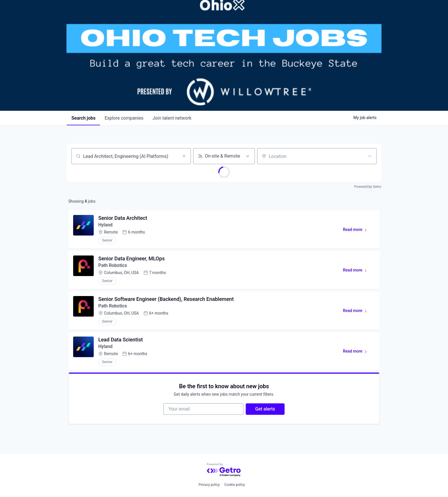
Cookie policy (235, 485)
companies (124, 118)
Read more (358, 231)
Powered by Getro (368, 187)
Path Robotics (113, 265)
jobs (83, 118)
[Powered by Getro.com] (224, 470)
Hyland (105, 225)
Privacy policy (209, 485)
